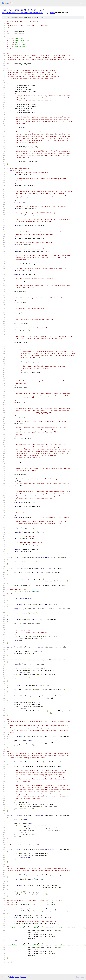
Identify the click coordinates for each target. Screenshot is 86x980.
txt (77, 977)
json (82, 977)
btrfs (52, 13)
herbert (29, 10)
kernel (17, 10)
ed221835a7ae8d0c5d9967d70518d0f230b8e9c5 (22, 13)
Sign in (82, 3)
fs (48, 13)
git (22, 10)
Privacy (18, 977)
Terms (23, 977)
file (44, 18)
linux (4, 10)
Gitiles (12, 977)
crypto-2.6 (38, 10)
